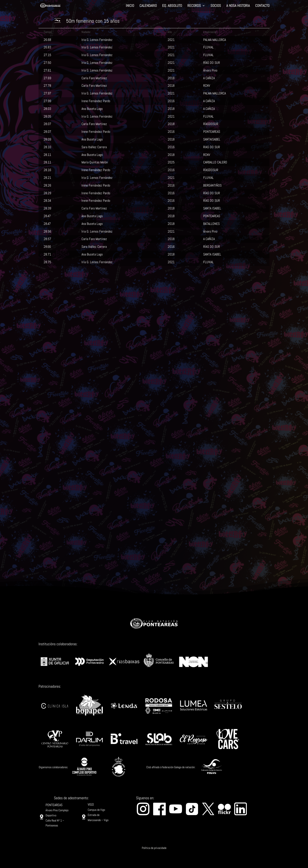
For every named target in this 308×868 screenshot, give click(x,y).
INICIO (130, 6)
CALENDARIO (148, 6)
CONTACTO (262, 6)
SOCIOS (216, 6)
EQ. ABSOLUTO (172, 6)
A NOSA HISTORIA (238, 6)
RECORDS (194, 6)
